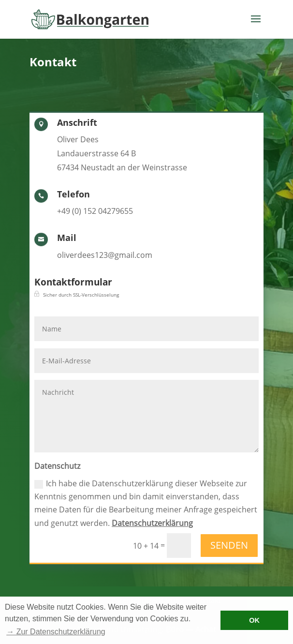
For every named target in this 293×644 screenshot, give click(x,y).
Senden (229, 545)
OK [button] (254, 620)
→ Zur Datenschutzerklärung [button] (56, 632)
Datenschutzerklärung (152, 523)
